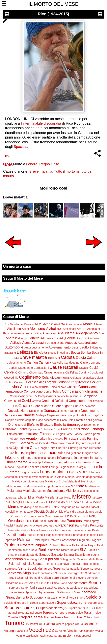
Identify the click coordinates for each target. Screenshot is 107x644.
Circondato (36, 373)
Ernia (57, 429)
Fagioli (60, 434)
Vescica (73, 631)
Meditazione (93, 486)
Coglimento (30, 377)
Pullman (54, 545)
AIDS (39, 324)
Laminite (34, 467)
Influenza (27, 458)
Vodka (99, 631)
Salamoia (23, 555)
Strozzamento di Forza (62, 598)
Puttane (66, 545)
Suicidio (94, 597)
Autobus (71, 343)
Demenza (51, 411)
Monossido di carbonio (65, 502)
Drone (13, 425)
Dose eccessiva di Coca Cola (55, 420)
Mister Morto (63, 498)
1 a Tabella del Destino (20, 324)
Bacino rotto (80, 347)
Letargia (81, 467)
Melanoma (14, 491)
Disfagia (41, 415)
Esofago (97, 429)
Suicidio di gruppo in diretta (21, 603)
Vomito (20, 636)
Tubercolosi (91, 617)
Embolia (60, 425)
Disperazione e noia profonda (66, 415)
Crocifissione (95, 401)
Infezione (12, 458)
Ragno (92, 545)
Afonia (88, 324)
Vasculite (22, 631)
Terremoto (50, 612)
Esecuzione (80, 429)
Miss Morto (36, 497)
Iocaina (33, 462)
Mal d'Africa (57, 477)
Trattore (49, 617)
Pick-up (31, 535)
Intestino (96, 458)
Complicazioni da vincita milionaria (60, 396)
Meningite (30, 491)
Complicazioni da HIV (24, 396)
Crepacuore (77, 401)
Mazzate (77, 486)
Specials (20, 147)
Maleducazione (16, 486)
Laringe (54, 467)
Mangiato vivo (61, 486)
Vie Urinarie (87, 631)
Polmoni (25, 540)
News (95, 507)
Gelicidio (45, 443)
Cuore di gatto (62, 406)
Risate (65, 550)
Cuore (24, 406)
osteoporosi (84, 636)
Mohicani (29, 502)
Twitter (34, 624)
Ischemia (85, 462)
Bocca (75, 352)
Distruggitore (94, 415)
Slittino (54, 583)
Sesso (98, 569)
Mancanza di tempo (39, 486)
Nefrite (56, 507)
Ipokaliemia (46, 462)
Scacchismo (13, 559)
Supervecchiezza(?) (53, 608)
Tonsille (13, 617)
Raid (100, 545)
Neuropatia (83, 507)
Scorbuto (50, 564)
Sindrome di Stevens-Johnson (79, 578)
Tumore (14, 623)
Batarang (10, 353)
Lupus (73, 472)
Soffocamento (78, 583)
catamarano (55, 636)
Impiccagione (36, 453)
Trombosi (77, 617)
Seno (22, 568)
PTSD (28, 521)
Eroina (66, 429)
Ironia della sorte (66, 462)
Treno (59, 617)
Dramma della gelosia (88, 420)
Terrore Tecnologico (70, 613)
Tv (27, 624)
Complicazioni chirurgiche (82, 391)
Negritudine (68, 507)
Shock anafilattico (43, 573)
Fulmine (93, 438)
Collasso (20, 382)
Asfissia (16, 343)
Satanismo (82, 554)
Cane (84, 362)
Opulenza (17, 516)
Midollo (71, 491)
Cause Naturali (64, 367)
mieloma (69, 635)
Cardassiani (41, 368)
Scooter (38, 564)
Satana (69, 554)
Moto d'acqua (26, 507)
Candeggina (72, 363)
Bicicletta (41, 352)
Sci (74, 559)
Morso (97, 502)
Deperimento (90, 411)
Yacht (43, 636)
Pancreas (74, 521)
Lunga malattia (54, 472)
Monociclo (42, 502)
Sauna (95, 555)
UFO (42, 624)
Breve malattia (41, 171)
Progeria (96, 540)
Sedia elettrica (90, 564)
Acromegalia (74, 324)
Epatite (22, 429)
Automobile (14, 347)
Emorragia (75, 425)
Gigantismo (21, 448)
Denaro (64, 411)
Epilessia (34, 429)
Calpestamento (16, 363)
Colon (25, 387)
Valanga (10, 631)
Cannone (94, 363)
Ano (101, 333)
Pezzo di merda (14, 535)
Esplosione (15, 434)
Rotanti (74, 550)
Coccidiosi (96, 373)
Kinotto (9, 467)
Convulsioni (13, 401)
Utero (98, 624)
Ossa (69, 516)
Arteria (35, 338)
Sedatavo (63, 564)
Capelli (13, 368)
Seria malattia (71, 569)
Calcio (81, 358)
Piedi (40, 535)
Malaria (70, 477)
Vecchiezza (43, 630)
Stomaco (89, 592)
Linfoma (13, 472)
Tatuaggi (12, 613)
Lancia (44, 467)
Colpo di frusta (39, 387)
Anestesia (50, 333)
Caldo (91, 358)
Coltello (72, 387)
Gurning (73, 448)
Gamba (25, 443)
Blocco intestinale (59, 353)
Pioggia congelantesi (57, 535)
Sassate (57, 554)
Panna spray (91, 521)
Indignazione (90, 453)
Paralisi (8, 526)
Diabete (29, 415)
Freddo (82, 439)
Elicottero (47, 425)
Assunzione (57, 343)
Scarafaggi (31, 559)
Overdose (16, 521)
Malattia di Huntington (81, 481)
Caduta (68, 357)
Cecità (94, 368)
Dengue (75, 411)
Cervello (11, 372)
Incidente (56, 453)
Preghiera (83, 540)
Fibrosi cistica (54, 439)
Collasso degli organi (41, 382)
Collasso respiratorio (73, 382)
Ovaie (92, 516)
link (8, 156)
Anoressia (13, 338)
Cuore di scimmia (84, 406)
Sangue (45, 554)
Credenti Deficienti (55, 401)
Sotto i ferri (28, 588)
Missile (50, 497)
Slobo (63, 583)
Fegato (31, 438)
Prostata (27, 545)
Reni (42, 550)
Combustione (33, 391)
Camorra (45, 362)
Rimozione (53, 550)
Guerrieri (62, 448)
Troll (66, 617)
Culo (15, 406)
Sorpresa (14, 588)
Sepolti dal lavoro (40, 568)
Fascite (78, 434)
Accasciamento (54, 324)
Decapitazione (18, 411)
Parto (79, 526)
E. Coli (22, 425)
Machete (95, 472)
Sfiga (27, 573)
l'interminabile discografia (41, 123)
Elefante (33, 425)
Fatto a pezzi (92, 434)
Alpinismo (37, 329)
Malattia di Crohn (56, 481)
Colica (9, 382)
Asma (26, 343)
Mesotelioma (56, 491)
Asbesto (82, 338)
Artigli (63, 338)
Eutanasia (47, 434)
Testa (88, 612)
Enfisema (10, 429)
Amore (82, 329)
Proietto (12, 545)
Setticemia (14, 573)
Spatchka (51, 588)
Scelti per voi (49, 559)
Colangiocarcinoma (56, 377)
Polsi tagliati (41, 540)
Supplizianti (75, 608)
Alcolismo (14, 329)
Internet (84, 458)
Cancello (58, 363)
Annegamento (87, 333)
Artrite (71, 338)
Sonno (95, 583)
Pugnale (41, 545)
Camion (32, 362)
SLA (83, 550)
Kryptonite (21, 467)
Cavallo (84, 368)
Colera (99, 378)
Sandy (34, 555)
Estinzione (31, 434)
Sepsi (57, 568)
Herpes (84, 448)
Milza (80, 491)
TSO (92, 608)
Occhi (50, 511)
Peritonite (97, 525)
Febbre (13, 439)
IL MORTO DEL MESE (53, 4)
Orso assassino (55, 516)
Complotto (90, 396)
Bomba (86, 352)
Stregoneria (38, 597)
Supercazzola (47, 603)
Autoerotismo (87, 343)
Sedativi (75, 564)
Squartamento (47, 592)
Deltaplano (36, 411)
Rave (34, 550)
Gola (34, 448)
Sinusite (44, 583)
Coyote (36, 401)
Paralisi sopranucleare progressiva (36, 526)
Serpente (87, 568)
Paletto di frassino (46, 521)
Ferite (42, 439)
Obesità (39, 511)
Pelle (86, 526)
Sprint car (31, 592)
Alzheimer (54, 329)
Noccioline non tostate (19, 512)
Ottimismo (80, 516)
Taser (99, 608)
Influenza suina (68, 458)
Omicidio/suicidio (65, 512)
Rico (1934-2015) (53, 14)
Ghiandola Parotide (63, 443)
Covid (26, 401)
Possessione (68, 540)
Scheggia (66, 559)
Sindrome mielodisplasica (22, 583)
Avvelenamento (59, 347)
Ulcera (51, 624)
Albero (98, 324)
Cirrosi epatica (54, 372)
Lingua (25, 472)
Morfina (87, 502)
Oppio (98, 512)
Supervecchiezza (21, 608)
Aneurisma (66, 333)
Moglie (18, 502)
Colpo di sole (58, 387)
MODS (84, 472)
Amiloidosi (69, 329)
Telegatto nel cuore (30, 613)
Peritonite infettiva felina (23, 530)
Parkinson (66, 525)
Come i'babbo (52, 392)
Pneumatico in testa (84, 535)
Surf (86, 608)
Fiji (66, 438)
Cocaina (84, 373)
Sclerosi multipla (20, 564)
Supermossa (96, 603)
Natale (47, 507)
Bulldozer (54, 358)
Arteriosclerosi (49, 338)
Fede (22, 439)
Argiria (25, 338)
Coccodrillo (11, 378)
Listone (34, 472)
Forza (73, 439)
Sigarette (79, 573)
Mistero (81, 497)
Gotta (52, 448)
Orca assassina (34, 516)
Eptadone (47, 429)
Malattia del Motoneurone (28, 481)
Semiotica (11, 569)
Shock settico (64, 573)
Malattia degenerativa (89, 477)
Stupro (81, 598)
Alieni (25, 329)
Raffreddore (79, 545)
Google (43, 448)
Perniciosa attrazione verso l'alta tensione (65, 530)
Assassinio (40, 343)
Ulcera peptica (65, 624)
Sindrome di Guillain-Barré (42, 578)
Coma (83, 387)
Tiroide (97, 613)
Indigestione (74, 453)
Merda (42, 491)
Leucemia (94, 467)
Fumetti (13, 443)
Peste (96, 530)
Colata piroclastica (82, 378)
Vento (63, 631)
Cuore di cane (41, 406)
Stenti (78, 592)
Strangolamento (17, 597)
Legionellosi (67, 467)
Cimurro (23, 373)
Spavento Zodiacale (70, 588)
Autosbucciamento (36, 348)
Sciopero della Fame (90, 559)
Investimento (17, 462)
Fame (69, 434)
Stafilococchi (65, 592)
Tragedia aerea (31, 617)
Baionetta (96, 348)
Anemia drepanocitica (28, 333)
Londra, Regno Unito (43, 164)
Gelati (35, 443)
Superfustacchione (72, 603)
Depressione (13, 415)
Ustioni (89, 624)
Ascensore (94, 338)
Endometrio (92, 425)
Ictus (20, 453)
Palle (63, 521)
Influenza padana (45, 458)
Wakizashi (32, 636)
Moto (12, 507)
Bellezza (25, 352)
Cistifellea (71, 373)
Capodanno (25, 368)
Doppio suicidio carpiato (20, 420)
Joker (96, 462)
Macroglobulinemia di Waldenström (27, 477)
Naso (38, 507)
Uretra (79, 624)
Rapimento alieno (19, 550)
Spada (40, 588)
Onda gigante (85, 512)
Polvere (55, 540)
